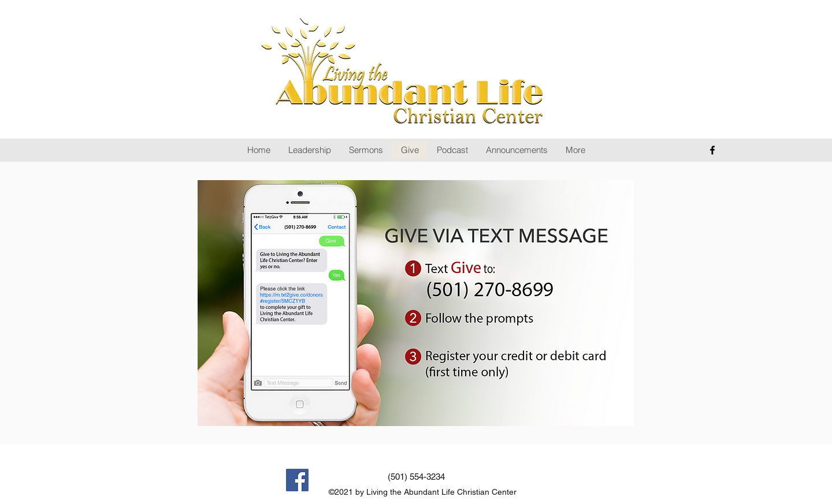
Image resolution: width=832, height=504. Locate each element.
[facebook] (712, 150)
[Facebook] (297, 480)
